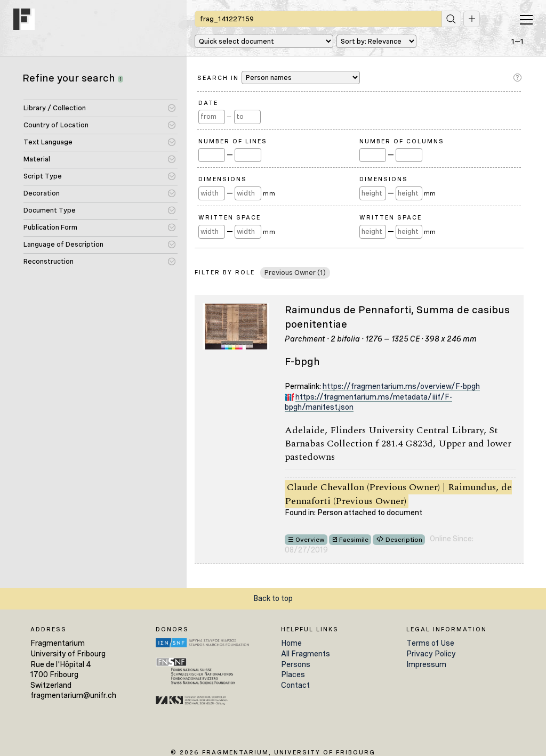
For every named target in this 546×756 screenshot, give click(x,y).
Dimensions (223, 179)
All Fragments (306, 654)
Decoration (42, 193)
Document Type (50, 210)
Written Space (230, 217)
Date (208, 103)
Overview (310, 540)
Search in (279, 78)
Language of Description (63, 244)
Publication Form (50, 227)
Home (291, 643)
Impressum (426, 664)
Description (404, 540)
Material (37, 159)
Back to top (273, 598)
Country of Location (56, 125)
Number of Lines (233, 141)
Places (293, 674)
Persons (296, 664)
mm (269, 193)
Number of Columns (402, 141)
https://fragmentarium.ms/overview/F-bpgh (401, 386)
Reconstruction (49, 261)
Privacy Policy (431, 654)
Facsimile (354, 540)
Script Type (43, 176)
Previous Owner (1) (295, 273)
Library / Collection (55, 108)
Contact (295, 685)
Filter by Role (225, 272)
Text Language (48, 142)
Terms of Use (430, 643)
